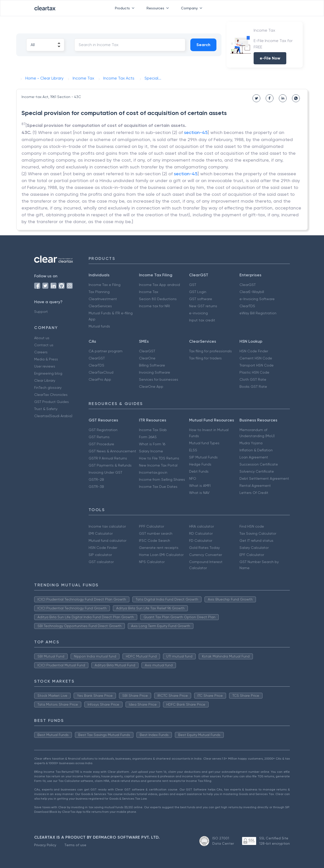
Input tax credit (202, 320)
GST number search (156, 533)
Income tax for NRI (154, 306)
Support (41, 312)
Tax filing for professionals (210, 351)
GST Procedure (101, 444)
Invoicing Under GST (105, 472)
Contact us (44, 345)
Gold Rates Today (204, 548)
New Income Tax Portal (158, 465)
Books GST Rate (253, 387)
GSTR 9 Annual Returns (108, 458)
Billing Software (152, 365)
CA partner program (106, 351)
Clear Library (45, 380)
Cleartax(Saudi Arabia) (53, 416)
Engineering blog (48, 373)
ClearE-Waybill (252, 292)
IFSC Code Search (155, 541)
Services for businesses (159, 379)
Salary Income (151, 451)
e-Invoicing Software (257, 299)
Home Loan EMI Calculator (161, 555)
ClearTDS (247, 306)
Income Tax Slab (153, 430)
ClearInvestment (103, 299)
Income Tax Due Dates (158, 487)
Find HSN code (252, 526)
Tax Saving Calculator (258, 533)
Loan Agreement (254, 457)
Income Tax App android (159, 285)
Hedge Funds (200, 464)
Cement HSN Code (256, 358)
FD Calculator (201, 541)
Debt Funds (199, 471)
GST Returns (99, 437)
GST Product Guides (52, 402)
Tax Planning (99, 292)
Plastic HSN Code (254, 372)
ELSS (193, 450)
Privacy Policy (45, 845)
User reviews (45, 366)
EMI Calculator (101, 533)
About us (42, 338)
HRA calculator (201, 526)
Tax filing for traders (205, 358)
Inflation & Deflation (256, 450)
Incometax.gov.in (153, 472)
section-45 (196, 132)
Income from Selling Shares (162, 479)
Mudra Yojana (251, 443)
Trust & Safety (46, 409)
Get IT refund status (256, 541)
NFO (193, 478)
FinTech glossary (48, 388)
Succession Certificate (259, 464)
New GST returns (203, 306)
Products (126, 8)
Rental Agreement (255, 486)
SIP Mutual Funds (203, 457)
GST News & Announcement (112, 451)
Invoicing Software (155, 372)
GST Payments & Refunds (110, 465)
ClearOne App (151, 387)
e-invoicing (198, 313)
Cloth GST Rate (253, 379)
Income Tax (149, 292)
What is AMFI (200, 486)
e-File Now (270, 58)
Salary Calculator (254, 548)
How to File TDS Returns (159, 458)
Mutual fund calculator (107, 541)
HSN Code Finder (254, 351)
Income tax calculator (107, 526)
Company (193, 8)
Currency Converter (206, 555)
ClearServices (100, 306)
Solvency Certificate (257, 471)
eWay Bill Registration (258, 313)
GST (193, 285)
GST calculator (101, 562)
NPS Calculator (152, 562)
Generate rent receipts (159, 548)
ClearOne (147, 358)
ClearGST (248, 285)
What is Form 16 (152, 444)
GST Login (198, 292)
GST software (201, 299)
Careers (41, 352)
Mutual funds (99, 326)
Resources (159, 8)
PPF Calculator (151, 526)
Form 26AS (148, 437)
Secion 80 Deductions (158, 299)
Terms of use (75, 845)
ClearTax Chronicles (51, 395)
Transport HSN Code (257, 365)
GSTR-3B (96, 487)
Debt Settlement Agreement (264, 478)
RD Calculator (201, 533)
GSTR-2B (96, 479)
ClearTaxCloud (101, 372)
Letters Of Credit (254, 493)
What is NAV (199, 493)
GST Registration (103, 430)
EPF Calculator (252, 555)
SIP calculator (100, 555)
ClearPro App (100, 379)
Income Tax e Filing (105, 285)
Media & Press (46, 359)
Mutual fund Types (204, 443)
